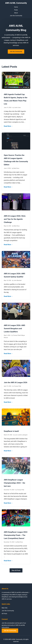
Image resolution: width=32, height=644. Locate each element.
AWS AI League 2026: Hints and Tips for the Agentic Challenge (15, 219)
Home (16, 7)
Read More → (8, 126)
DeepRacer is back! (11, 431)
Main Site (5, 608)
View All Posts (16, 570)
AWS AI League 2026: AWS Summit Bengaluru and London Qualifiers (14, 329)
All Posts (4, 614)
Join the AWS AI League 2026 (16, 382)
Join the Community (16, 16)
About (16, 13)
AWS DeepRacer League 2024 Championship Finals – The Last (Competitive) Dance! (16, 535)
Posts (16, 10)
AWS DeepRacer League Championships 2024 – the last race (14, 483)
